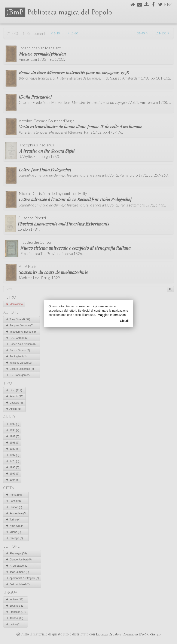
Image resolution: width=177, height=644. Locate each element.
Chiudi (124, 321)
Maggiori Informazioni (112, 315)
